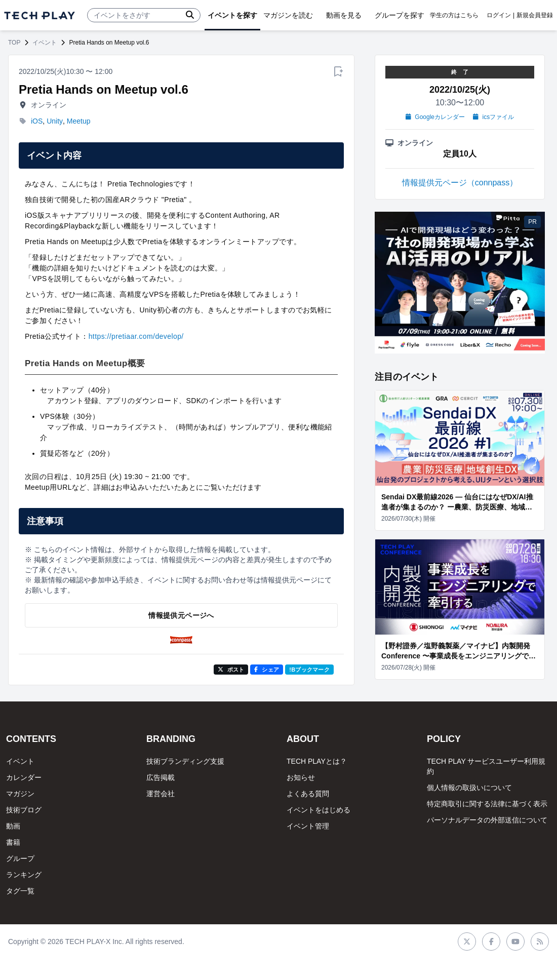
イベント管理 (308, 826)
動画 (13, 826)
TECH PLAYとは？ (317, 761)
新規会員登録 (535, 15)
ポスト (231, 670)
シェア (267, 670)
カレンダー (24, 777)
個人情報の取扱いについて (469, 788)
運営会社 (161, 794)
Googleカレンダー (435, 117)
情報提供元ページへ (181, 615)
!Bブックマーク (309, 670)
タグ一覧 (20, 891)
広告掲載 (161, 777)
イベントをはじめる (319, 810)
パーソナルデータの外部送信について (487, 820)
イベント (45, 43)
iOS (37, 121)
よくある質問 (308, 794)
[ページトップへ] (39, 15)
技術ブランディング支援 (185, 761)
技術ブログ (24, 810)
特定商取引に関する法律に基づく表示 (487, 804)
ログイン (499, 15)
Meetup (79, 121)
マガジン (20, 794)
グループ (20, 858)
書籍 (13, 842)
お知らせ (301, 777)
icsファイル (493, 117)
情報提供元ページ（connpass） (460, 183)
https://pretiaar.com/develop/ (136, 336)
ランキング (24, 875)
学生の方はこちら (454, 15)
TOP (14, 43)
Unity (55, 121)
